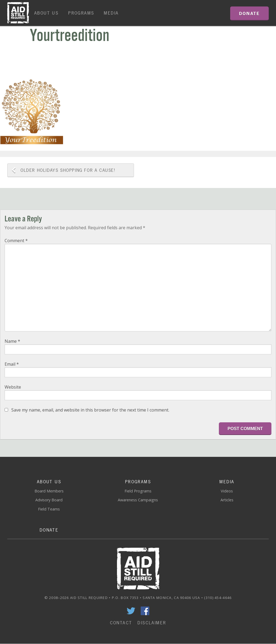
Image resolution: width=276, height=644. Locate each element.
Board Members (49, 491)
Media (111, 13)
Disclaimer (152, 623)
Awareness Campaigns (138, 500)
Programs (81, 13)
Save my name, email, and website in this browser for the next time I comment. (90, 410)
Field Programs (138, 491)
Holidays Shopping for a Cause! (68, 170)
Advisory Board (49, 500)
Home (18, 13)
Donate (49, 530)
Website (13, 387)
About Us (46, 13)
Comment (16, 241)
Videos (227, 491)
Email (12, 364)
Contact (121, 623)
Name (12, 341)
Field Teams (49, 509)
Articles (227, 500)
